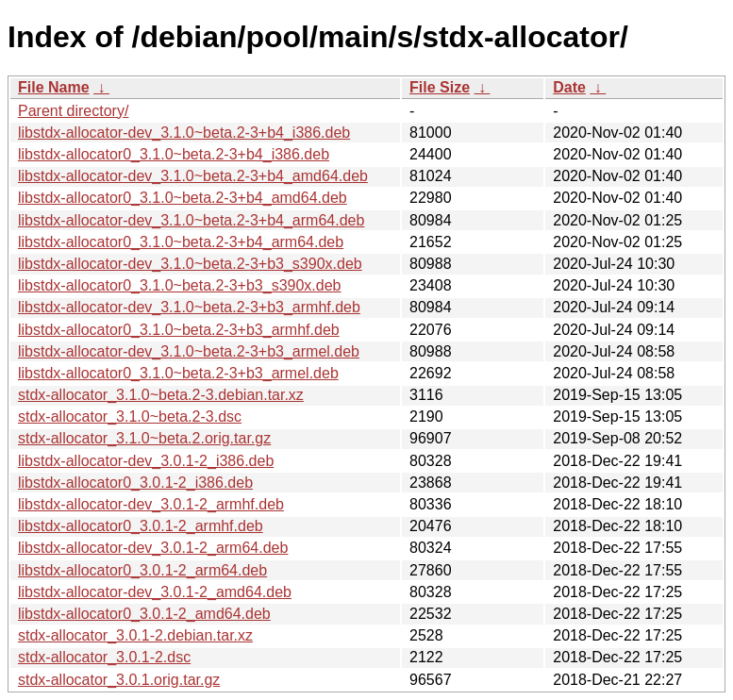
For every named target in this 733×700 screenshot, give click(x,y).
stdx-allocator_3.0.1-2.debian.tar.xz (135, 635)
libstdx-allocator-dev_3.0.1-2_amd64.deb (155, 592)
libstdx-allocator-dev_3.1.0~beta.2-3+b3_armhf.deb (189, 307)
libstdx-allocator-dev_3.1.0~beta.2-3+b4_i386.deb (184, 133)
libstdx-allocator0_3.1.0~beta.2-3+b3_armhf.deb (179, 330)
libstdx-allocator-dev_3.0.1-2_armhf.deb (151, 504)
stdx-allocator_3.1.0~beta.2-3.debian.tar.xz (161, 395)
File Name (54, 87)
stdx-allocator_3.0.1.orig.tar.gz (119, 680)
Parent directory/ (73, 111)
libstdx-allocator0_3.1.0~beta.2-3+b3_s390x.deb (179, 285)
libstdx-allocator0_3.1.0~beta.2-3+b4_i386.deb (174, 154)
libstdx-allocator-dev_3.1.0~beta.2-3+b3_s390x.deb (190, 264)
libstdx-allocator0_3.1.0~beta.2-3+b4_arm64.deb (181, 242)
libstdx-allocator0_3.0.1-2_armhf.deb (141, 526)
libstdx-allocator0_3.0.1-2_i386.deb (135, 483)
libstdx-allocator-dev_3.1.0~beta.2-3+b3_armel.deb (189, 351)
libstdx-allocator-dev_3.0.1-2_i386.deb (146, 461)
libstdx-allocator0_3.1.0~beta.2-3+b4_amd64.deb (183, 198)
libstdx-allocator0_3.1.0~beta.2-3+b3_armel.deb (178, 373)
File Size (440, 87)
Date (569, 87)
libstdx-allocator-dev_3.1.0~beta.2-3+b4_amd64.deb (193, 176)
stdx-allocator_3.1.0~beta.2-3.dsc (130, 417)
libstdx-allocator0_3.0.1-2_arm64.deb (142, 570)
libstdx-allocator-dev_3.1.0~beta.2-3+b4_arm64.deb (191, 220)
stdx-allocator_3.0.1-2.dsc (104, 657)
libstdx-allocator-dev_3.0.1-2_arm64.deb (153, 548)
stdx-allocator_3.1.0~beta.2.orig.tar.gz (144, 438)
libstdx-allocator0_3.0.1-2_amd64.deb (144, 614)
